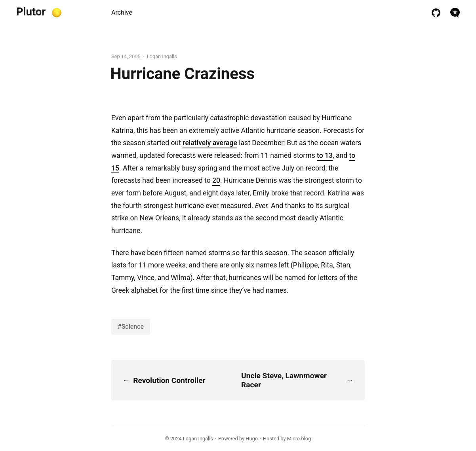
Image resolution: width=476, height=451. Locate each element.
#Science (131, 327)
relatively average (210, 143)
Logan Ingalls (198, 439)
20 (216, 180)
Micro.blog (299, 439)
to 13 (325, 155)
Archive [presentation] (122, 12)
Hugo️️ (252, 439)
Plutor (31, 12)
